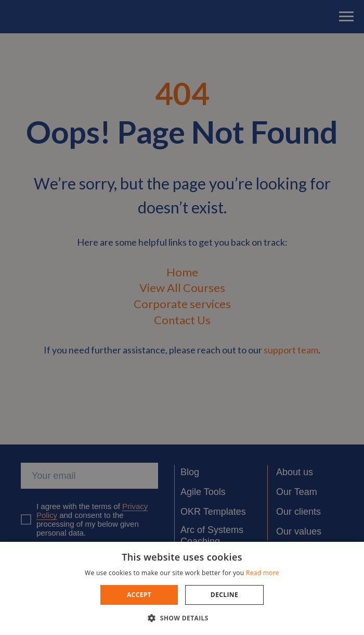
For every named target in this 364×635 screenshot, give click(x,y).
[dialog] (182, 317)
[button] (182, 618)
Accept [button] (139, 595)
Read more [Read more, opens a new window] (263, 573)
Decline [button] (224, 595)
